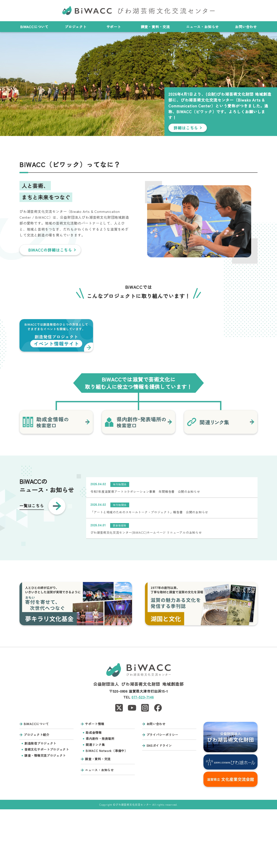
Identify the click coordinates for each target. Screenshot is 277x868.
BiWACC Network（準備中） (107, 809)
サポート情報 (95, 783)
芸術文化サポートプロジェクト (47, 808)
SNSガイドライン (159, 804)
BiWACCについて (34, 27)
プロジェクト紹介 (37, 793)
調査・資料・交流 (155, 27)
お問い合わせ (246, 27)
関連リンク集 (95, 803)
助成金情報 (94, 791)
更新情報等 (120, 584)
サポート (116, 27)
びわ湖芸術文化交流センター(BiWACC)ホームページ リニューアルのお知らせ (146, 591)
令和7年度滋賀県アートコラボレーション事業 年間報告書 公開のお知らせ (145, 550)
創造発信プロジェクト (40, 802)
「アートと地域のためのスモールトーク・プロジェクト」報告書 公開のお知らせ (149, 571)
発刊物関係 (120, 543)
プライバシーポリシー (162, 793)
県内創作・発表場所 (100, 797)
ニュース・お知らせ (202, 27)
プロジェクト (77, 27)
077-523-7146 (143, 756)
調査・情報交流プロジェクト (45, 814)
